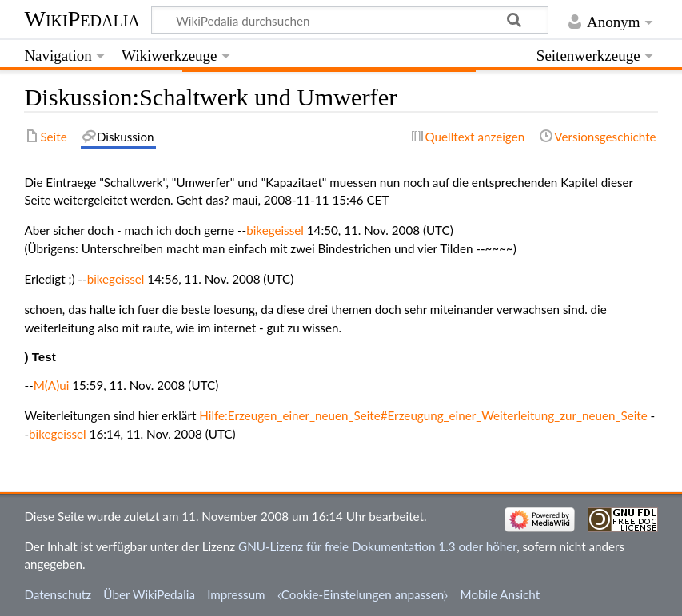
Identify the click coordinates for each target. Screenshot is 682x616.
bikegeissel (275, 230)
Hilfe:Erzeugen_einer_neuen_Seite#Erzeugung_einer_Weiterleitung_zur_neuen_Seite (423, 415)
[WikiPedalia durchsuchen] (350, 20)
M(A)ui (52, 385)
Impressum (236, 594)
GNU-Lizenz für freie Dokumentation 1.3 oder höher (377, 546)
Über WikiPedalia (149, 594)
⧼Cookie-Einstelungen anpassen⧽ (363, 594)
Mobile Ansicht (501, 594)
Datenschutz (58, 594)
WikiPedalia (82, 19)
